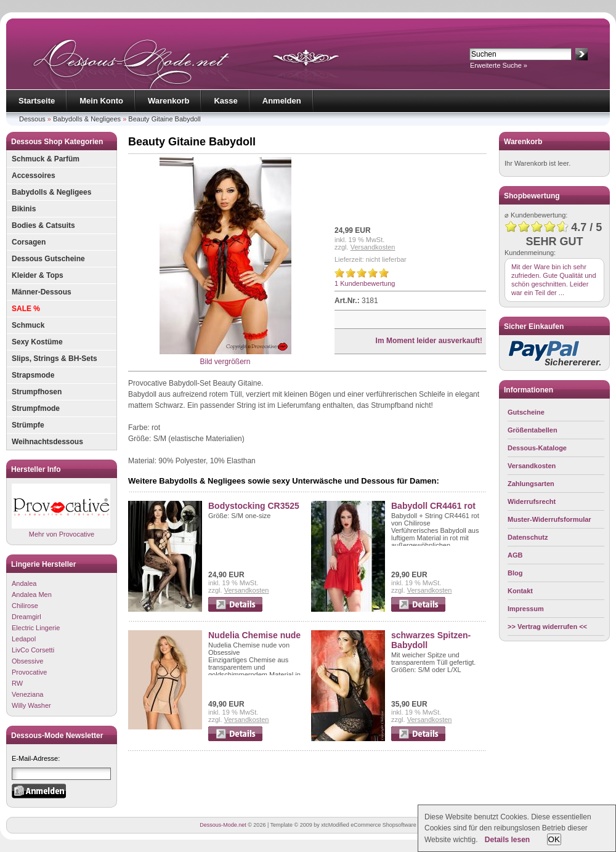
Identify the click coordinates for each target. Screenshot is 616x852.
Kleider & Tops (38, 275)
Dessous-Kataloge (537, 448)
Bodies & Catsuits (43, 225)
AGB (515, 555)
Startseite (37, 101)
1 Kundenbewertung (365, 283)
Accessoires (34, 176)
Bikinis (24, 209)
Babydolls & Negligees (87, 119)
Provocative (29, 672)
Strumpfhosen (37, 392)
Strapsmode (33, 375)
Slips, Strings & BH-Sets (55, 359)
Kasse (225, 101)
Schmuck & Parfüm (46, 159)
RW (17, 683)
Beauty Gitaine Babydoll (164, 119)
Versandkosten (373, 247)
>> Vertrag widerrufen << (547, 627)
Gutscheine (526, 412)
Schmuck (28, 325)
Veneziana (27, 694)
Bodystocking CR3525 (254, 506)
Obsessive (27, 661)
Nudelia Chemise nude (254, 635)
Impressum (526, 609)
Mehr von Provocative (61, 510)
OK (554, 839)
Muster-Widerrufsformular (549, 519)
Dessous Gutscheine (48, 259)
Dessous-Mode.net (223, 825)
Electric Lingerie (36, 628)
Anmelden (282, 101)
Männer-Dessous (42, 292)
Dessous (32, 119)
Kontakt (520, 591)
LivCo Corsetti (33, 650)
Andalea (24, 583)
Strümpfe (28, 425)
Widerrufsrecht (532, 501)
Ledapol (24, 639)
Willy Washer (31, 705)
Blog (515, 573)
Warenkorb (168, 101)
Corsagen (29, 242)
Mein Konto (101, 101)
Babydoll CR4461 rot (433, 506)
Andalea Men (32, 594)
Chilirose (25, 606)
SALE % (26, 309)
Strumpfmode (36, 408)
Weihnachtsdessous (47, 442)
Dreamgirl (26, 617)
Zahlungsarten (531, 484)
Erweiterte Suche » (499, 65)
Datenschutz (528, 537)
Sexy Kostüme (37, 342)
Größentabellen (533, 430)
